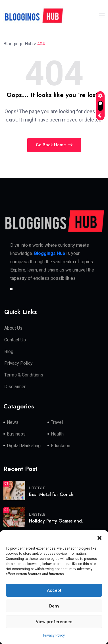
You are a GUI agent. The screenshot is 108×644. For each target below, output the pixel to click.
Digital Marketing (24, 446)
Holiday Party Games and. (56, 521)
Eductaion (61, 446)
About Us (13, 328)
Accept (54, 590)
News (13, 422)
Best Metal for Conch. (52, 494)
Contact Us (15, 340)
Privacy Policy (54, 635)
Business (16, 434)
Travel (57, 422)
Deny (54, 606)
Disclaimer (15, 387)
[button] (99, 537)
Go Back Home (54, 145)
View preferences (54, 622)
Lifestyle (37, 488)
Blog (9, 352)
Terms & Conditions (24, 375)
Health (57, 434)
